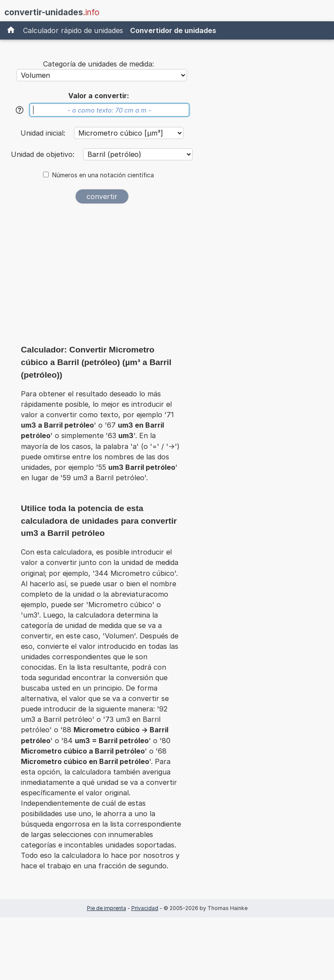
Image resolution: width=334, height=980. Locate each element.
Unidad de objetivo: (44, 154)
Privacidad (145, 908)
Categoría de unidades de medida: (99, 64)
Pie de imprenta (107, 908)
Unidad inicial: (44, 133)
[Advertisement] (102, 277)
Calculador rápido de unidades (73, 30)
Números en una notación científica (103, 175)
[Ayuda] (20, 110)
